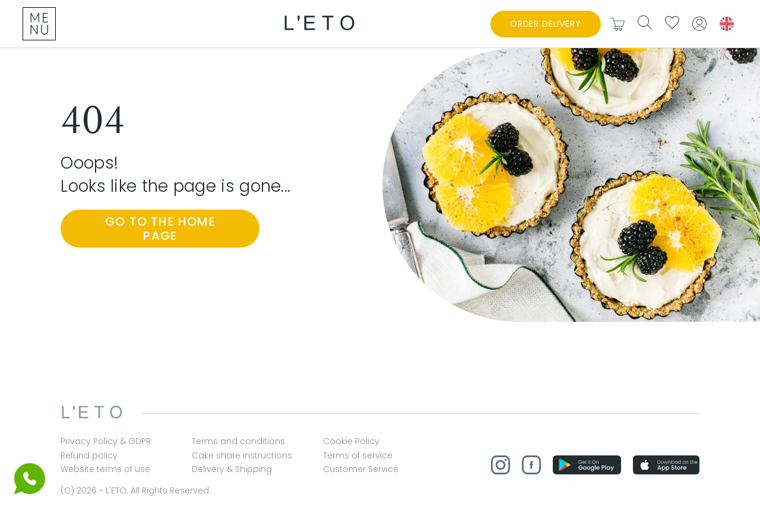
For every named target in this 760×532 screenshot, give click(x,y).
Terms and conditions (238, 441)
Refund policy (89, 456)
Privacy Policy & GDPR (106, 441)
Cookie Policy (351, 441)
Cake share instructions (242, 456)
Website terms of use (105, 469)
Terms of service (358, 456)
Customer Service (361, 469)
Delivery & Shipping (232, 469)
